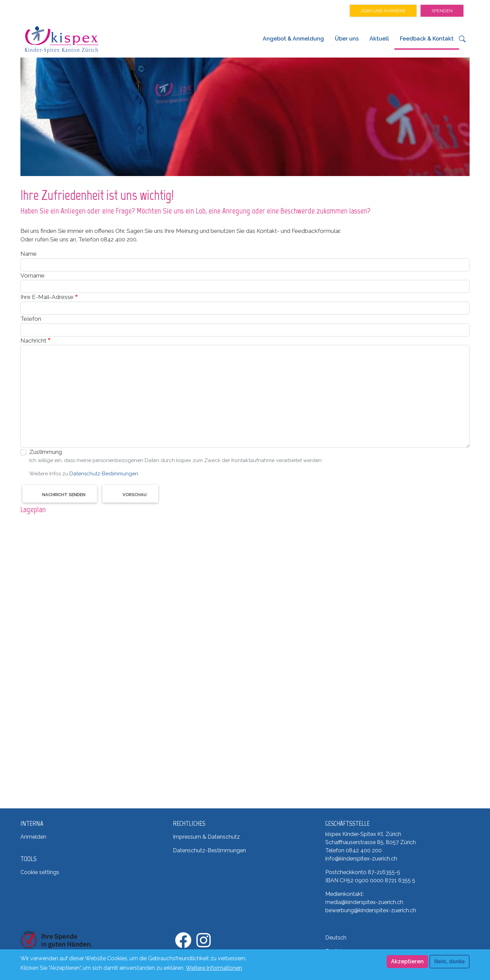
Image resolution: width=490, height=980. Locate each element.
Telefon (31, 319)
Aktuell (379, 39)
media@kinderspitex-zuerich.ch (364, 902)
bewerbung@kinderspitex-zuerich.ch (371, 910)
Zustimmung (46, 452)
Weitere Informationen (214, 968)
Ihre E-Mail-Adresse (47, 297)
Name (29, 254)
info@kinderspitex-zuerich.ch (361, 859)
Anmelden (33, 837)
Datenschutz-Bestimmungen (104, 474)
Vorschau (135, 495)
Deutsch (336, 938)
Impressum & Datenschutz (206, 837)
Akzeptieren (407, 961)
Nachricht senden (64, 495)
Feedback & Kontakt (427, 39)
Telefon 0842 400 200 (354, 850)
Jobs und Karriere (383, 11)
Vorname (32, 275)
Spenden (442, 11)
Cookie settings (40, 872)
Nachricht (33, 341)
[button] (462, 41)
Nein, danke (450, 961)
